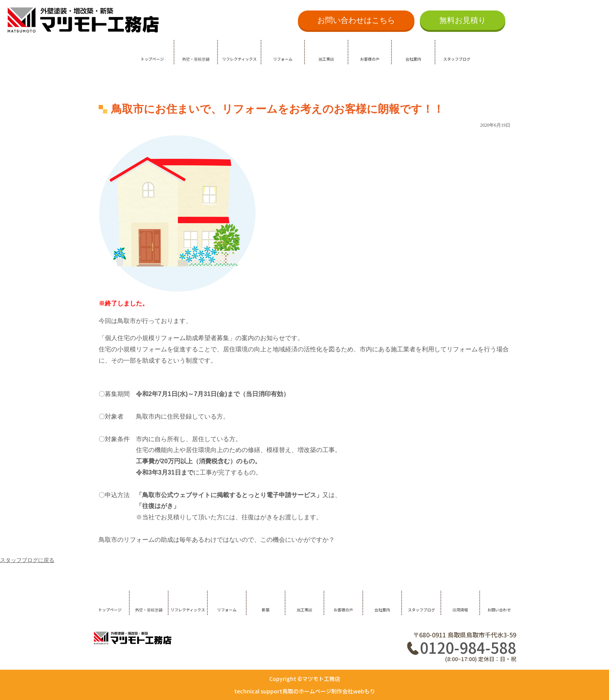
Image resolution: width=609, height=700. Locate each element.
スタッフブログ (457, 59)
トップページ (152, 59)
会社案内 (413, 59)
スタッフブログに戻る (27, 560)
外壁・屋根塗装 (196, 59)
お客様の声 (370, 59)
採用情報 (460, 610)
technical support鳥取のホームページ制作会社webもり (305, 691)
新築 (266, 610)
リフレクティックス (239, 59)
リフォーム (283, 59)
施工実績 (326, 59)
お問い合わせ (499, 610)
